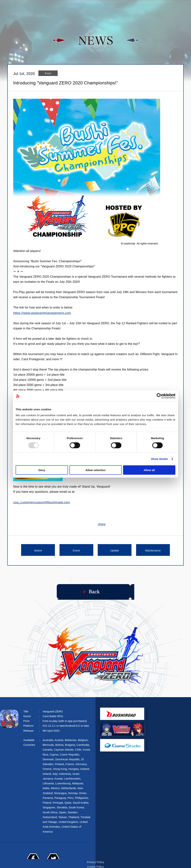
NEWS (63, 7)
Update (115, 549)
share (102, 523)
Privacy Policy (95, 854)
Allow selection (95, 470)
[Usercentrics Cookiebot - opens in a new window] (159, 396)
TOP (46, 7)
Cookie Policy (96, 858)
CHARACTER (128, 7)
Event (76, 549)
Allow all (149, 470)
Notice (38, 549)
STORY (81, 7)
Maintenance (153, 549)
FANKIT (167, 7)
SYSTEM (102, 7)
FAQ (150, 7)
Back (95, 590)
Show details (160, 459)
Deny (42, 470)
